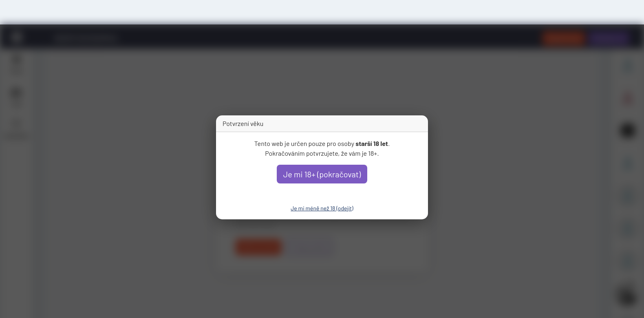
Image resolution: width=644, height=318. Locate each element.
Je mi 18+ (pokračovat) (322, 174)
